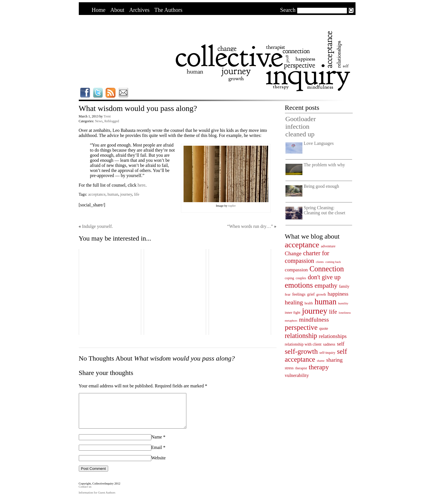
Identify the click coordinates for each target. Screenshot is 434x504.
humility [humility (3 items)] (343, 303)
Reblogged (112, 121)
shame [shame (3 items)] (321, 361)
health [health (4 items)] (309, 303)
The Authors (168, 10)
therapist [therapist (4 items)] (301, 368)
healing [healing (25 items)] (294, 302)
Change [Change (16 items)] (293, 253)
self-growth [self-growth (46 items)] (301, 351)
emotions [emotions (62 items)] (299, 285)
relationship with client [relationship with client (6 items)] (303, 344)
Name (157, 444)
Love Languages (319, 143)
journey (126, 194)
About (117, 10)
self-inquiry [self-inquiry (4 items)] (327, 353)
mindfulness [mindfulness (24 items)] (314, 320)
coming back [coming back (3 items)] (333, 262)
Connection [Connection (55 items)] (327, 269)
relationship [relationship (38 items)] (301, 336)
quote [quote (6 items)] (324, 328)
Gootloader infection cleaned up (301, 126)
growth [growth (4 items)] (321, 294)
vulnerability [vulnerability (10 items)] (297, 375)
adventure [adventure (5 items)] (328, 246)
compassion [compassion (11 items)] (296, 270)
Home (99, 10)
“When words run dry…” (250, 226)
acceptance (97, 194)
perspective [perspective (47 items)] (301, 327)
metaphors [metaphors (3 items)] (291, 321)
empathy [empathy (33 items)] (326, 285)
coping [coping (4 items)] (290, 278)
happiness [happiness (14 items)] (338, 294)
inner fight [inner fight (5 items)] (293, 312)
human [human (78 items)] (326, 302)
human (113, 194)
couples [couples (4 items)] (301, 278)
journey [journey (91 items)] (315, 311)
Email (157, 454)
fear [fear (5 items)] (288, 294)
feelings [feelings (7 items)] (299, 294)
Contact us (85, 493)
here (141, 185)
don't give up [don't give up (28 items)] (324, 277)
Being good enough (321, 186)
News (99, 121)
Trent (107, 116)
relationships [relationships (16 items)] (333, 336)
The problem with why (324, 165)
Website (159, 465)
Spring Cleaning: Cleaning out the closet (325, 210)
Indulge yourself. (98, 226)
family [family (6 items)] (344, 286)
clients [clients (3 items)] (320, 262)
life (137, 194)
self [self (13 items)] (341, 344)
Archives (139, 10)
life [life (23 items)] (333, 312)
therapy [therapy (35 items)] (319, 367)
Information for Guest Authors (97, 499)
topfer (232, 206)
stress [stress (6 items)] (289, 368)
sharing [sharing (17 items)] (334, 360)
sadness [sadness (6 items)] (329, 344)
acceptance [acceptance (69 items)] (302, 245)
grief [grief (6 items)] (311, 294)
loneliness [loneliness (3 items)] (345, 313)
